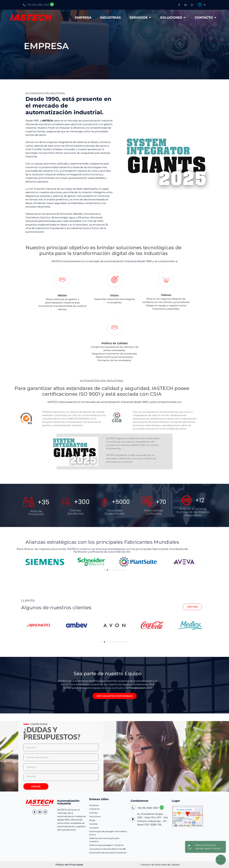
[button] (29, 562)
